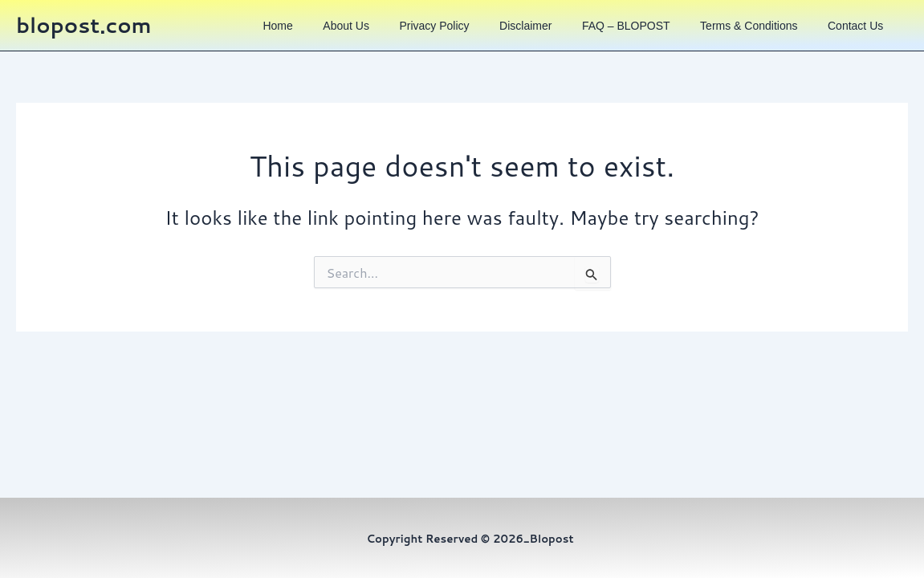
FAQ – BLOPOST (641, 34)
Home (317, 34)
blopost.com (84, 33)
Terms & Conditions (757, 34)
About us (380, 34)
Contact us (859, 34)
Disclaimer (546, 34)
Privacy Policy (461, 34)
